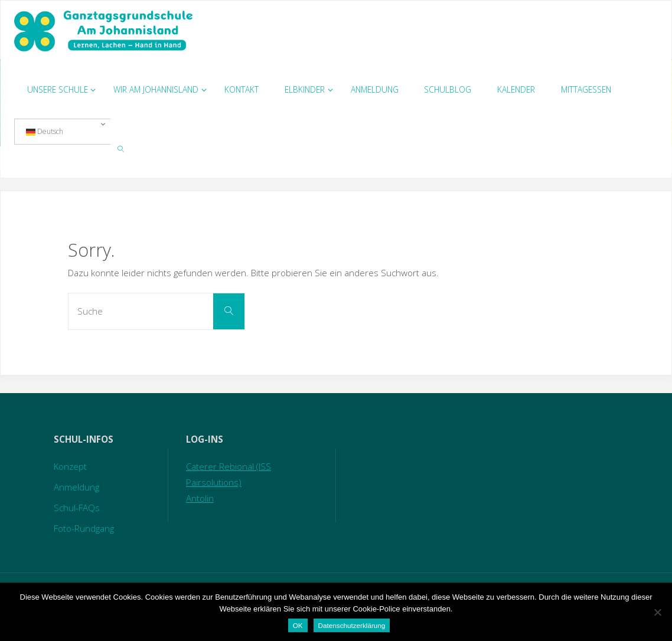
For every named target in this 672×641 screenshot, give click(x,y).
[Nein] (657, 612)
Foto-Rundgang (84, 528)
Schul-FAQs (77, 508)
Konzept (71, 466)
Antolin (200, 498)
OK (298, 625)
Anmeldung (76, 487)
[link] (121, 148)
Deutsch (45, 132)
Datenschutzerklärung (352, 625)
